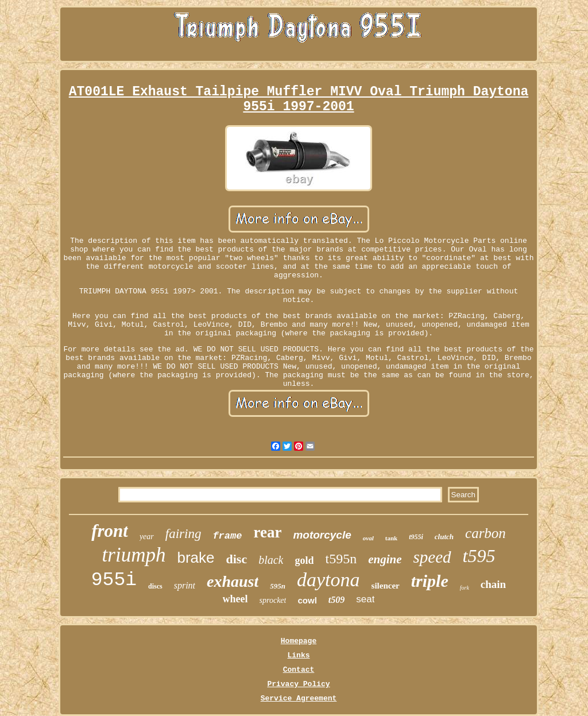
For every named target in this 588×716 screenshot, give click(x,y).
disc (236, 559)
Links (298, 655)
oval (368, 538)
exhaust (233, 581)
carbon (486, 533)
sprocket (273, 600)
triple (430, 581)
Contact (299, 670)
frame (227, 536)
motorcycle (322, 535)
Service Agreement (299, 698)
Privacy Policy (298, 684)
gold (304, 560)
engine (385, 559)
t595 (479, 556)
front (110, 531)
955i (114, 580)
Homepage (299, 641)
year (147, 537)
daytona (328, 580)
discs (155, 586)
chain (493, 584)
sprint (185, 585)
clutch (444, 537)
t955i (416, 537)
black (271, 560)
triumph (134, 555)
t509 (336, 600)
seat (365, 599)
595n (278, 586)
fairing (183, 534)
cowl (307, 600)
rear (267, 532)
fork (465, 588)
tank (391, 538)
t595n (341, 559)
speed (432, 557)
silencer (386, 586)
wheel (235, 599)
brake (196, 558)
